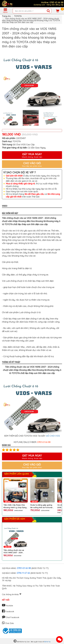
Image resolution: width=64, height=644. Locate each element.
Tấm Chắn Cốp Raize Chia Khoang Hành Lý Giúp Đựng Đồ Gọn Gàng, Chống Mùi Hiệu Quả (15, 506)
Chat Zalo (8, 623)
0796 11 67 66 (23, 573)
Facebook (8, 612)
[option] (32, 78)
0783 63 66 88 (24, 568)
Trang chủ (6, 16)
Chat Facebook (11, 617)
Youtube (7, 606)
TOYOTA (18, 16)
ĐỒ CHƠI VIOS (53, 436)
